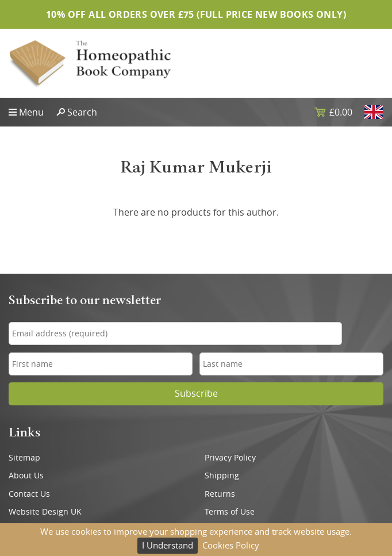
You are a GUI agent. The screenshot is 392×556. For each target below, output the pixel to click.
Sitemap (24, 458)
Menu (31, 112)
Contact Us (29, 494)
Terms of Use (230, 512)
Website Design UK (45, 512)
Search (82, 112)
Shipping (222, 476)
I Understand (168, 545)
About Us (26, 476)
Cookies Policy (231, 545)
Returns (220, 494)
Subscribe (196, 394)
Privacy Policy (230, 458)
